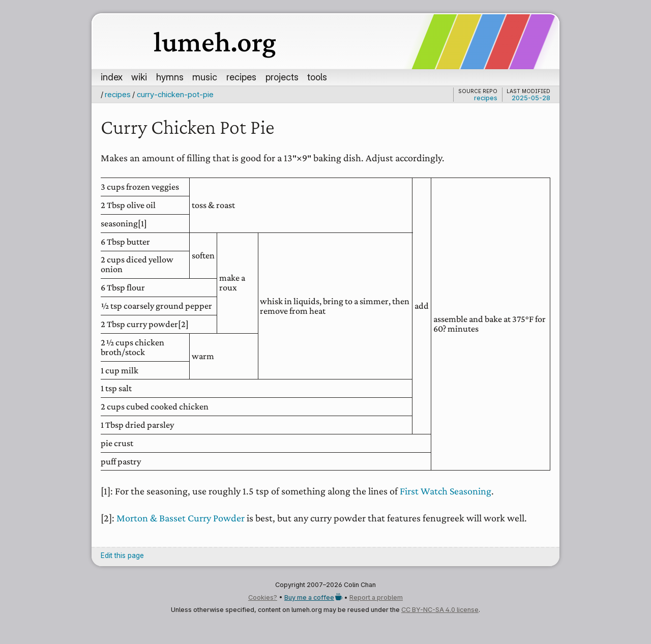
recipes (241, 77)
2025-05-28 (531, 98)
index (112, 77)
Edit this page (122, 555)
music (205, 77)
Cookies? (263, 597)
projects (282, 77)
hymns (170, 77)
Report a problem (376, 597)
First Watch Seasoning (446, 491)
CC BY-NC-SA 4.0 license (440, 610)
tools (317, 77)
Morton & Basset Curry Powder (181, 518)
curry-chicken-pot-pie (175, 94)
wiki (139, 77)
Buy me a (313, 597)
